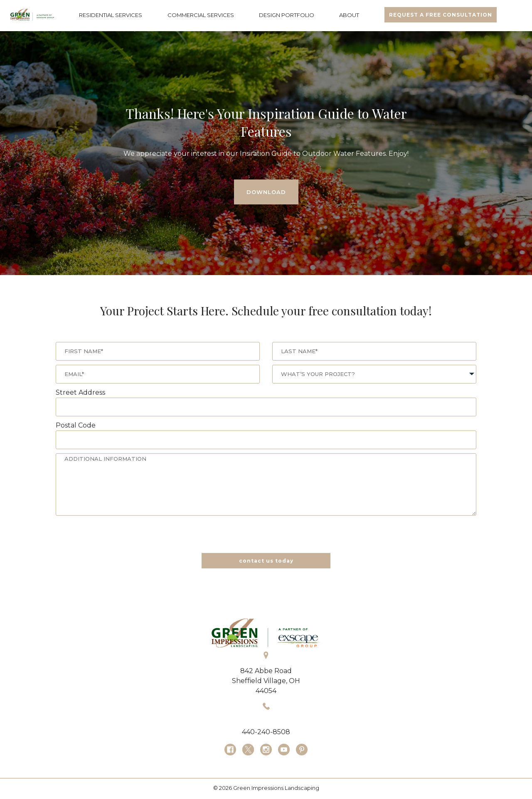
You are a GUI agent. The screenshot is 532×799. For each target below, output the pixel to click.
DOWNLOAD (266, 192)
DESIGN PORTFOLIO (287, 15)
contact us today (266, 561)
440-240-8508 (266, 732)
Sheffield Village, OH (266, 681)
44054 (266, 691)
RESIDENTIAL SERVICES (111, 15)
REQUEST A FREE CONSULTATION (441, 15)
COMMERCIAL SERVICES (201, 15)
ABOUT (349, 15)
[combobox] (374, 374)
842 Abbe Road (266, 671)
